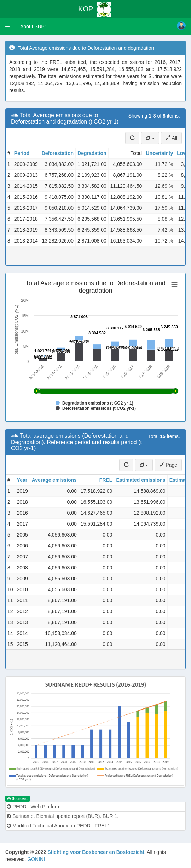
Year (22, 480)
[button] (7, 26)
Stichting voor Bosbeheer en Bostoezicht (96, 852)
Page (168, 465)
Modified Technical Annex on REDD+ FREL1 (58, 826)
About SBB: (33, 26)
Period (22, 153)
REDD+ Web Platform (34, 807)
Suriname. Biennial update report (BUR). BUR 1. (63, 816)
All (171, 138)
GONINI (36, 859)
